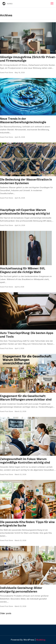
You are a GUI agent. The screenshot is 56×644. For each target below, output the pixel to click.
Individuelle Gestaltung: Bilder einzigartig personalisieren (21, 590)
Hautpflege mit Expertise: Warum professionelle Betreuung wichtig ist (25, 212)
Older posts (6, 613)
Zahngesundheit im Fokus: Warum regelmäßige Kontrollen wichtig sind (25, 461)
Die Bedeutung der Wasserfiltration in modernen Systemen (26, 181)
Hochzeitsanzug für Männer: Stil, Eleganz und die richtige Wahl (23, 270)
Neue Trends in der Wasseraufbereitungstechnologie (23, 121)
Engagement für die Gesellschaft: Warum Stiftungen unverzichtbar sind (26, 398)
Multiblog (41, 640)
